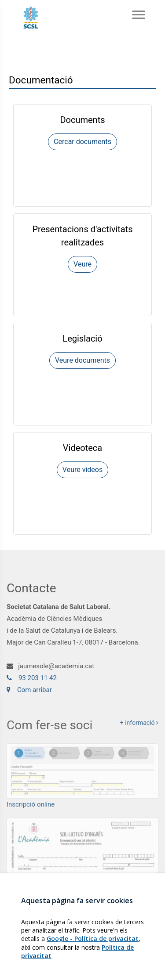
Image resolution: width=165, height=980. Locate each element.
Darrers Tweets (67, 906)
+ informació (139, 727)
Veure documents (82, 360)
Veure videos (82, 470)
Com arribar (29, 692)
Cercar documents (82, 142)
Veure (82, 264)
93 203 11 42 (32, 681)
